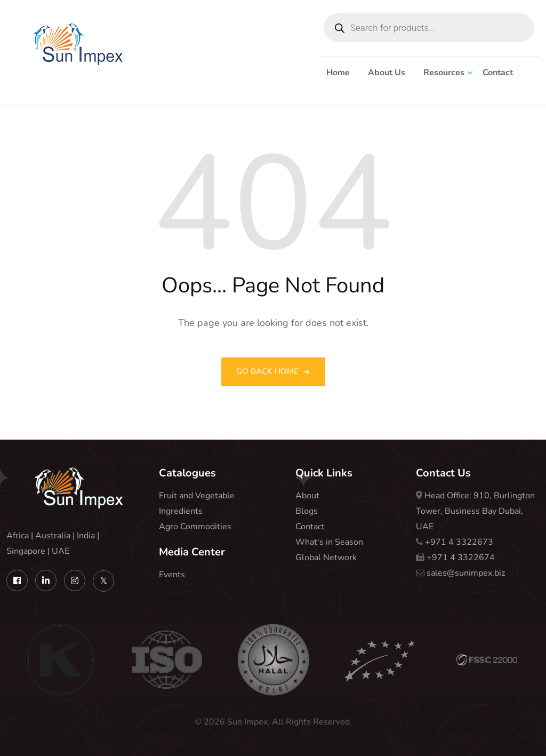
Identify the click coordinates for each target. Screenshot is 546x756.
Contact (498, 73)
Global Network (326, 558)
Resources (444, 73)
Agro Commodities (195, 527)
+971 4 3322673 (459, 542)
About (307, 496)
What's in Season (329, 542)
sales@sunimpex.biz (466, 573)
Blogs (307, 511)
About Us (387, 73)
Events (172, 575)
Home (338, 73)
